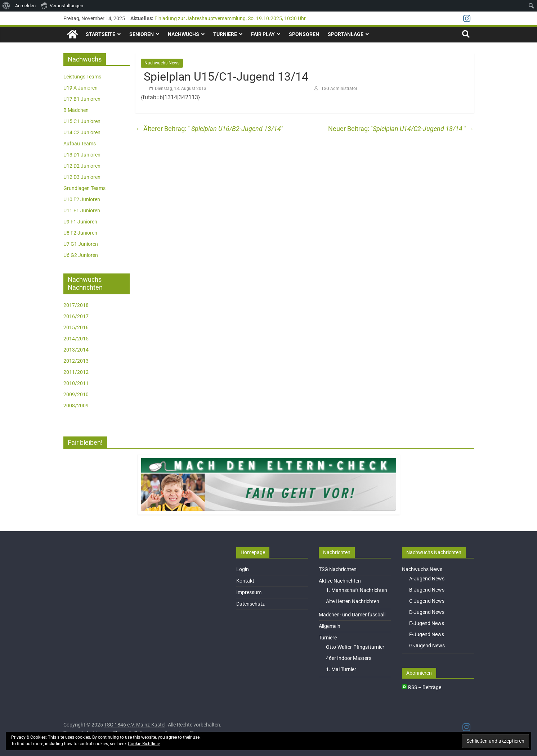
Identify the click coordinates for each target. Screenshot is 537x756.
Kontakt (245, 581)
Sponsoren (304, 34)
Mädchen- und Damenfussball (352, 615)
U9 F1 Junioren (80, 222)
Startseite (100, 34)
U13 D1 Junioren (82, 155)
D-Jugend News (427, 612)
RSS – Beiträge (422, 687)
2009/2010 (76, 394)
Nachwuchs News (162, 63)
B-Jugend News (427, 590)
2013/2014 (76, 350)
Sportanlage (346, 34)
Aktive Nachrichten (340, 581)
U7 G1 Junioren (81, 244)
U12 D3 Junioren (82, 177)
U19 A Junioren (80, 88)
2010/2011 (76, 383)
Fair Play (263, 34)
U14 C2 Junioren (82, 132)
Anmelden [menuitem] (25, 6)
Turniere (225, 34)
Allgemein (330, 626)
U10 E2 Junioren (82, 199)
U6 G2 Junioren (81, 255)
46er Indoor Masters (349, 658)
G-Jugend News (427, 646)
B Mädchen (76, 110)
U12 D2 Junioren (82, 166)
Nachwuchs (184, 34)
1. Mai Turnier (341, 669)
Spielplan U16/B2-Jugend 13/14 (208, 129)
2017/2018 (76, 305)
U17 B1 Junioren (82, 99)
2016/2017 (76, 316)
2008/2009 (76, 406)
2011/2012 (76, 372)
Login (243, 569)
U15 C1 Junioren (82, 121)
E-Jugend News (427, 623)
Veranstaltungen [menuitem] (62, 5)
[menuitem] (6, 6)
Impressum (249, 592)
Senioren (142, 34)
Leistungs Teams (82, 77)
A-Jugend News (427, 579)
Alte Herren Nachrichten (353, 601)
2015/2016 (76, 327)
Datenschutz (250, 604)
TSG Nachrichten (338, 569)
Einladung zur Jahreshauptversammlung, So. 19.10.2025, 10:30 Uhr (230, 18)
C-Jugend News (427, 601)
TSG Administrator (339, 89)
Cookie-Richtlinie (144, 744)
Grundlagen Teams (84, 188)
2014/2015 (76, 339)
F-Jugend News (427, 634)
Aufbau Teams (80, 144)
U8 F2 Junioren (80, 233)
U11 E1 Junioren (82, 210)
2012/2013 (76, 361)
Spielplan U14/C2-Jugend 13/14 (423, 129)
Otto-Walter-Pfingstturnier (355, 647)
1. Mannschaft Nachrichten (357, 590)
